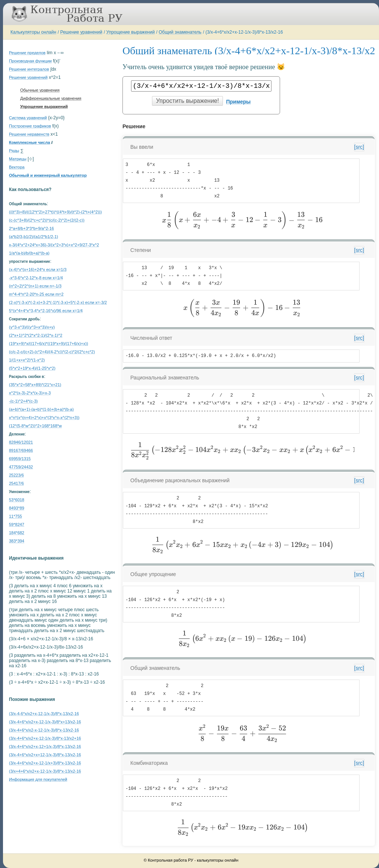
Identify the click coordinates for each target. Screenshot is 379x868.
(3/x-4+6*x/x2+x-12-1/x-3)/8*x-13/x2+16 (45, 738)
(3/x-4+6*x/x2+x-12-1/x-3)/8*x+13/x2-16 (45, 722)
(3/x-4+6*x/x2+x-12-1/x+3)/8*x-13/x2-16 (45, 763)
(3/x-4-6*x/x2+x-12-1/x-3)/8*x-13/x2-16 (44, 714)
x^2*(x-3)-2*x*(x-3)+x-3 (30, 393)
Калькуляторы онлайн (33, 32)
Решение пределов (27, 53)
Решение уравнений (81, 32)
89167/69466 (21, 450)
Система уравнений (28, 118)
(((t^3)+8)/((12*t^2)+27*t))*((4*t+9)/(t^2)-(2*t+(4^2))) (55, 212)
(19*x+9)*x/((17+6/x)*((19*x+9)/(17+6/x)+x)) (49, 344)
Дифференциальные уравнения (51, 98)
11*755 (15, 516)
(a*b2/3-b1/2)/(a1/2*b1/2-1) (33, 237)
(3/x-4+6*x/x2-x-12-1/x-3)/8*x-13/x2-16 (44, 730)
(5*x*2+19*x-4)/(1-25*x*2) (32, 368)
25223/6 (16, 475)
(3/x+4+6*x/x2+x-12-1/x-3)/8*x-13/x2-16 (45, 771)
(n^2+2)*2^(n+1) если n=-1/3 (35, 286)
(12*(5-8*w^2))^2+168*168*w (35, 426)
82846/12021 (21, 442)
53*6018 (17, 500)
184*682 (17, 533)
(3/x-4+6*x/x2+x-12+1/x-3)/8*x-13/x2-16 (45, 747)
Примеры (238, 102)
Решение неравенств (29, 134)
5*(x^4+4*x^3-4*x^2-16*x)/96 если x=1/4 (46, 311)
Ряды (14, 151)
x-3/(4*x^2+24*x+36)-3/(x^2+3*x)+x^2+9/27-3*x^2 (54, 245)
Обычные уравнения (40, 90)
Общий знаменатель (180, 32)
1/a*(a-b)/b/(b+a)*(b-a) (29, 253)
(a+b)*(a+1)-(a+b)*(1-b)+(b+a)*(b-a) (41, 409)
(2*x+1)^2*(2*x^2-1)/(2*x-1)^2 (36, 335)
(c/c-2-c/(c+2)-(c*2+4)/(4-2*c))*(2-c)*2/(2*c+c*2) (52, 352)
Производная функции (30, 61)
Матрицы (18, 159)
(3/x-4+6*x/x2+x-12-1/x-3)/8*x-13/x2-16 (244, 32)
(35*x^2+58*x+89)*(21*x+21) (35, 385)
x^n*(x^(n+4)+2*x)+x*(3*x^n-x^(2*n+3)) (44, 418)
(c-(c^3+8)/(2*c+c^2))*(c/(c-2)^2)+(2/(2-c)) (47, 220)
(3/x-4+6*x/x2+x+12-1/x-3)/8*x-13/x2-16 (45, 755)
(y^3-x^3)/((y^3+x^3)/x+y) (32, 327)
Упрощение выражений (131, 32)
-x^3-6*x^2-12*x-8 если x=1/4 (36, 278)
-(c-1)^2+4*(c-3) (23, 401)
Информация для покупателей (38, 779)
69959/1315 (20, 459)
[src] (359, 147)
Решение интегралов (29, 69)
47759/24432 (21, 467)
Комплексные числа (29, 142)
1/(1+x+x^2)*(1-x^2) (27, 360)
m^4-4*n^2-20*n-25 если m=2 (36, 294)
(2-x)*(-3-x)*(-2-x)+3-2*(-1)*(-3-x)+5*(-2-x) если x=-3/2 (58, 302)
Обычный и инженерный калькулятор (48, 175)
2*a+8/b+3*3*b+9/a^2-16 (31, 228)
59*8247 (17, 524)
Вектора (17, 167)
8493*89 (17, 508)
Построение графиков (30, 126)
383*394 (17, 541)
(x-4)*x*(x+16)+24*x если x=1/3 (38, 270)
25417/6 (16, 483)
